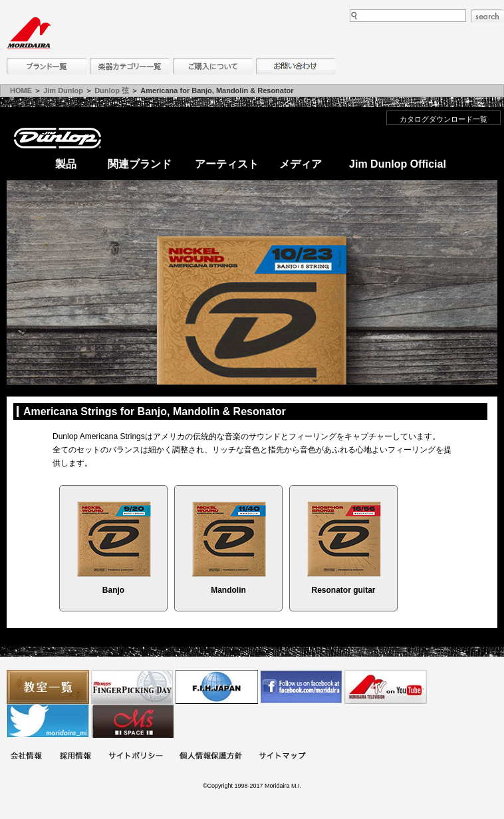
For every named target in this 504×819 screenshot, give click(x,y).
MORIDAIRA (29, 33)
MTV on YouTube (386, 687)
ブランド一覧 (47, 66)
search (487, 16)
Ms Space (132, 721)
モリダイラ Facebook (301, 687)
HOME (21, 90)
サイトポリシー (136, 757)
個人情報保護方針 (211, 757)
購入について (213, 66)
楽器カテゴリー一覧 (130, 66)
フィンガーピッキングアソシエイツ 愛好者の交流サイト (132, 687)
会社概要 (26, 757)
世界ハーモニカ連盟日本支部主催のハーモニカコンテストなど (217, 687)
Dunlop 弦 (112, 90)
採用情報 (75, 757)
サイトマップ (282, 757)
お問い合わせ (296, 66)
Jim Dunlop (63, 90)
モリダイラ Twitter (48, 721)
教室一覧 (48, 687)
